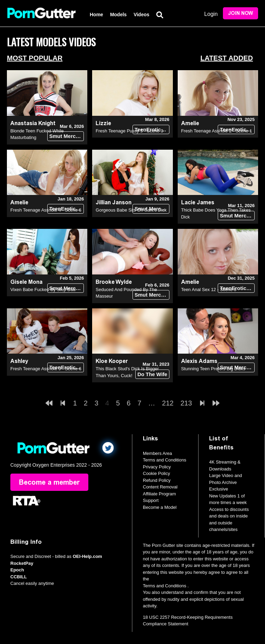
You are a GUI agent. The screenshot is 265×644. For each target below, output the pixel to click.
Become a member (49, 482)
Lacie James (198, 202)
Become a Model (160, 507)
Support (151, 500)
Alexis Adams (199, 361)
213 (186, 403)
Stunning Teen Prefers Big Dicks (213, 369)
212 (168, 403)
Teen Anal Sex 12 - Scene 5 (209, 290)
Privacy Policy (157, 467)
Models (118, 15)
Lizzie (103, 123)
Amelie (190, 123)
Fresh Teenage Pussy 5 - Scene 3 (129, 131)
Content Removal (160, 487)
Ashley (19, 361)
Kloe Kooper (112, 361)
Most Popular (35, 58)
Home (96, 15)
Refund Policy (157, 480)
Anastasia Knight (33, 123)
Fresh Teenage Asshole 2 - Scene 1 (217, 131)
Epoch (17, 570)
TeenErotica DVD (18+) (152, 129)
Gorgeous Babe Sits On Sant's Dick (131, 210)
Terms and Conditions (165, 460)
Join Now (241, 13)
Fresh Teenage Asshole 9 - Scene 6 (46, 369)
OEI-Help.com (87, 556)
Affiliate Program (159, 494)
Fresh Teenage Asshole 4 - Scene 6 (46, 210)
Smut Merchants (67, 136)
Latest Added (227, 58)
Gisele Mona (26, 282)
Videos (141, 15)
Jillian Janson (114, 202)
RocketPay (22, 563)
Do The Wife (152, 374)
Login (211, 14)
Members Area (158, 453)
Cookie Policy (156, 473)
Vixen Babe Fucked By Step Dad (43, 290)
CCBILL (19, 577)
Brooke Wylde (114, 282)
